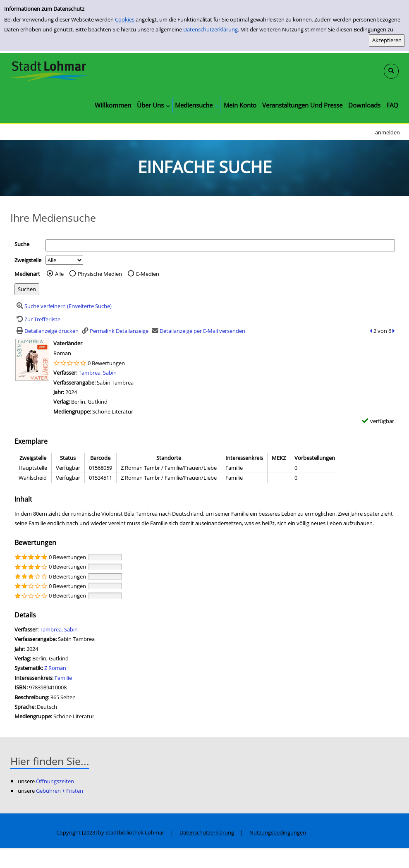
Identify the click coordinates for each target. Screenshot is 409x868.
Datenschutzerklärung (210, 29)
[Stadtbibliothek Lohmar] (49, 70)
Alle (59, 274)
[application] (153, 105)
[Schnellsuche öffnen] (391, 71)
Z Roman (55, 668)
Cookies (125, 19)
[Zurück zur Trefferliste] (37, 319)
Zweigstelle (28, 260)
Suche (22, 244)
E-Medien (148, 274)
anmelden (387, 132)
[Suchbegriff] (220, 245)
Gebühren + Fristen (60, 791)
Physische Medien (100, 274)
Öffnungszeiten (55, 781)
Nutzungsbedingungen (278, 832)
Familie (63, 678)
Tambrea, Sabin (98, 373)
